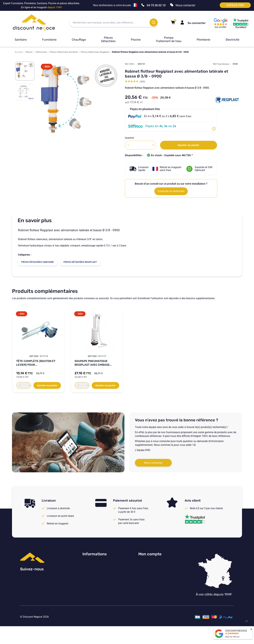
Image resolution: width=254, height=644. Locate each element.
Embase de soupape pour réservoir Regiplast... (93, 363)
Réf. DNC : (130, 64)
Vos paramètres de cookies (98, 589)
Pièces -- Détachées (36, 52)
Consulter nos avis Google (97, 563)
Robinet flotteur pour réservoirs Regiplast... (150, 363)
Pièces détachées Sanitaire (64, 52)
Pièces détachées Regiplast (95, 52)
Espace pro (235, 5)
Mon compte (150, 554)
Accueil (19, 52)
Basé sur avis (232, 637)
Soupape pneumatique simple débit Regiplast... (213, 363)
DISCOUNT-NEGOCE (236, 631)
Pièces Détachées (108, 39)
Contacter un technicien (171, 191)
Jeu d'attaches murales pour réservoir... (39, 363)
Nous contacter (153, 463)
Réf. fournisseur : (222, 64)
